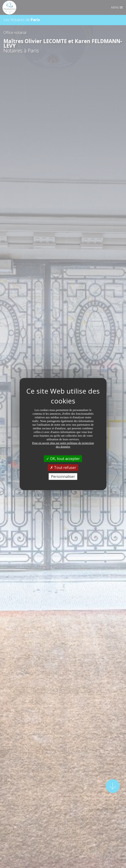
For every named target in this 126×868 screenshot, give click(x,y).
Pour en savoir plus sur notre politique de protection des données (63, 445)
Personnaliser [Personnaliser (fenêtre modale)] (63, 476)
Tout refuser (63, 467)
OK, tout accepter (63, 458)
